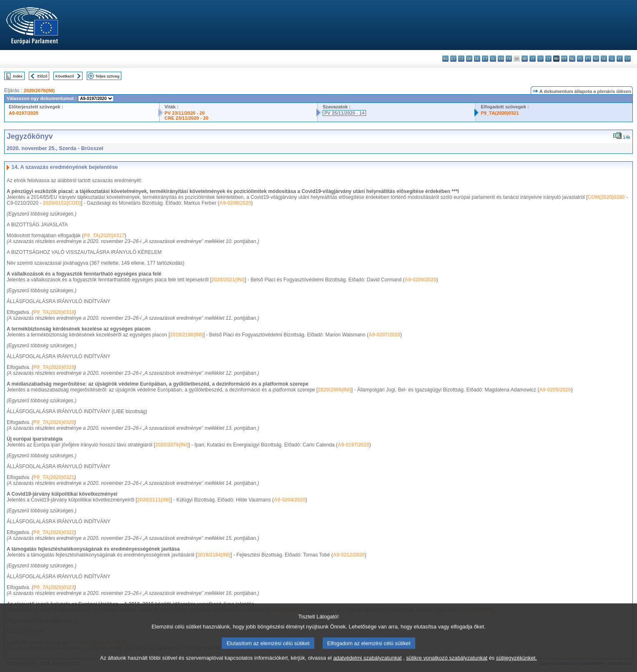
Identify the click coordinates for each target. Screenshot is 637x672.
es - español (453, 59)
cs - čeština (461, 59)
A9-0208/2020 (235, 203)
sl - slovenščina (612, 59)
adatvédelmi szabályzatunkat (367, 665)
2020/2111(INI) (154, 500)
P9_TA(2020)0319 (54, 367)
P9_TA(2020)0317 (104, 236)
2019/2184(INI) (214, 555)
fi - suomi (620, 59)
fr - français (509, 59)
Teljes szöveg (108, 76)
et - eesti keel (485, 59)
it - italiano (533, 59)
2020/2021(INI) (228, 280)
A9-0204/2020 (290, 500)
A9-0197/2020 (24, 113)
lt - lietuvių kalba (548, 59)
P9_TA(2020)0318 (54, 312)
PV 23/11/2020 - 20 (185, 113)
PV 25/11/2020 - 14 (344, 113)
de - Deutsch (477, 59)
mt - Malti (564, 59)
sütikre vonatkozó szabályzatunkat (447, 665)
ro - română (596, 59)
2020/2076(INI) (39, 90)
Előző (43, 76)
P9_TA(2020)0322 (54, 532)
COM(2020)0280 (606, 197)
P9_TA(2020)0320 (54, 422)
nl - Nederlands (572, 59)
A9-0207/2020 (384, 335)
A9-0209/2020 (421, 280)
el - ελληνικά (493, 59)
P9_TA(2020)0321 (500, 113)
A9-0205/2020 (555, 390)
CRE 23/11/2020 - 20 (187, 118)
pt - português (588, 59)
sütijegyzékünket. (517, 665)
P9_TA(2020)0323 (54, 587)
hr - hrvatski (525, 59)
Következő (65, 76)
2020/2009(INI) (334, 390)
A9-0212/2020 (349, 555)
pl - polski (580, 59)
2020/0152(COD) (62, 203)
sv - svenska (628, 59)
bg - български (445, 59)
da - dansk (469, 59)
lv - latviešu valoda (540, 59)
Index (18, 76)
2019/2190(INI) (187, 335)
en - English (501, 59)
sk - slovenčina (604, 59)
